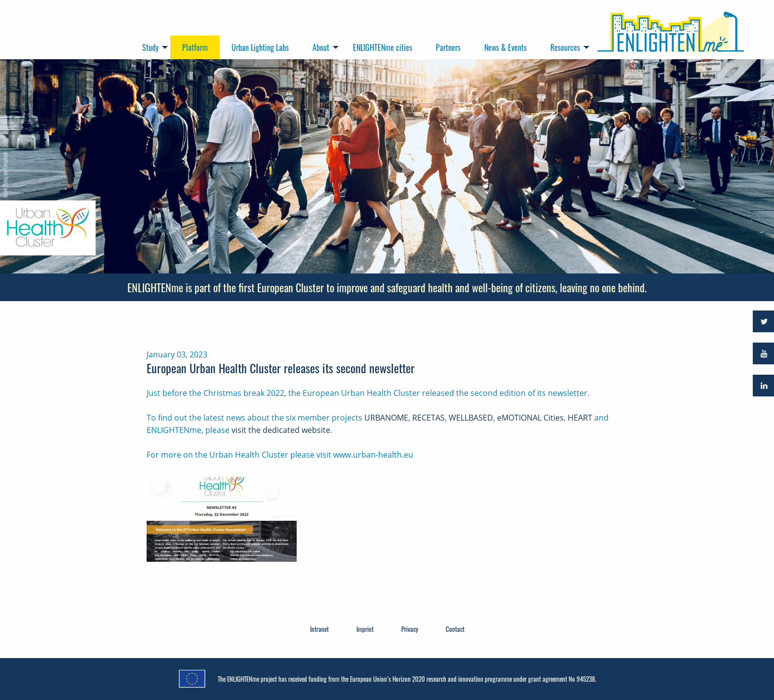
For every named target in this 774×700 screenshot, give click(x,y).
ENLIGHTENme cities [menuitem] (383, 47)
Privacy (410, 629)
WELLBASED (471, 418)
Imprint (365, 629)
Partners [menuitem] (448, 47)
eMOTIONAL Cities (530, 418)
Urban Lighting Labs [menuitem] (260, 47)
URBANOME (386, 418)
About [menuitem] (321, 47)
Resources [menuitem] (565, 47)
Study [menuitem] (150, 47)
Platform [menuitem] (195, 47)
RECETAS (428, 418)
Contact (455, 629)
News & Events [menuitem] (505, 47)
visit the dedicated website (281, 430)
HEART (580, 418)
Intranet (319, 629)
